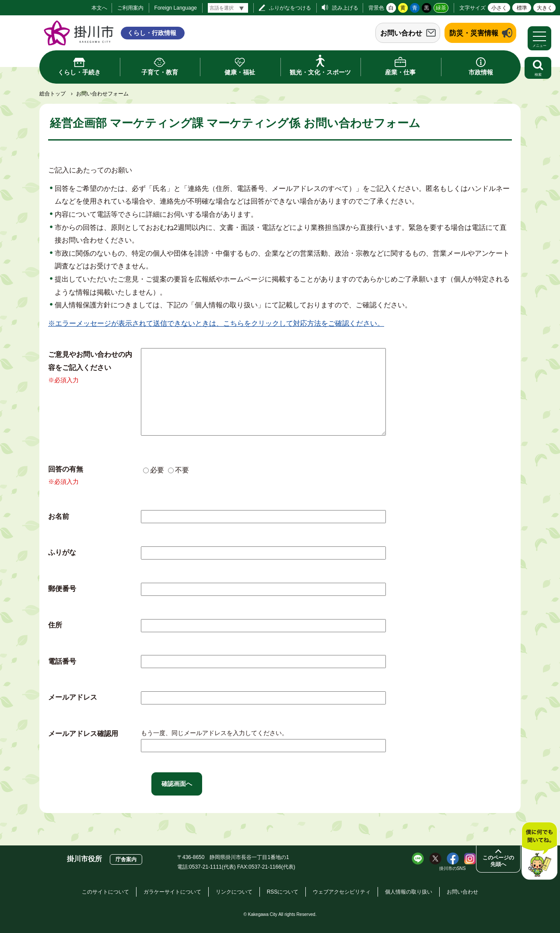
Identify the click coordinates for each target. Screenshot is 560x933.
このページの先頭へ (498, 861)
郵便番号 (62, 589)
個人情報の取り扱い (409, 892)
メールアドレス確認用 (83, 734)
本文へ (99, 8)
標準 (522, 8)
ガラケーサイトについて (172, 892)
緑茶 (441, 8)
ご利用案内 (130, 8)
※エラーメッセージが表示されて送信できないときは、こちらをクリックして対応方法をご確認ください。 (216, 323)
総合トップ (52, 94)
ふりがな (62, 552)
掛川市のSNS (453, 868)
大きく (545, 8)
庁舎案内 (126, 859)
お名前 (59, 516)
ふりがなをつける (290, 8)
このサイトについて (105, 892)
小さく (499, 8)
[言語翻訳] (228, 8)
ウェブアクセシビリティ (342, 892)
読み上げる (345, 8)
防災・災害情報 (474, 33)
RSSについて (283, 892)
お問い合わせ (401, 33)
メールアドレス (73, 697)
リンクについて (234, 892)
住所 (55, 625)
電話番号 (62, 661)
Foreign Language (176, 8)
